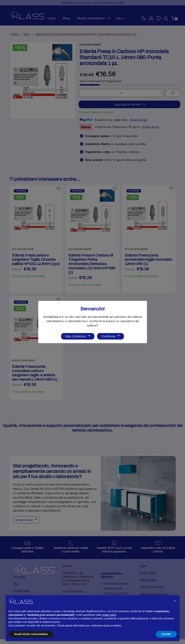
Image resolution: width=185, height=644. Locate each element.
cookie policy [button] (109, 615)
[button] (175, 601)
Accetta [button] (166, 634)
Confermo (108, 336)
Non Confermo (76, 336)
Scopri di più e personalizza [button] (31, 634)
